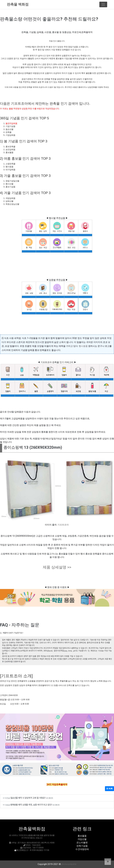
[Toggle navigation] (103, 4)
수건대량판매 (82, 849)
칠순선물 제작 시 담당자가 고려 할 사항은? (28, 798)
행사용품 (83, 346)
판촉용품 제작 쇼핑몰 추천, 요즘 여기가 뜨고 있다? (31, 805)
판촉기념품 (82, 846)
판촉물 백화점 (18, 4)
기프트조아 (63, 525)
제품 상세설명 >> (57, 567)
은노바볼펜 (82, 843)
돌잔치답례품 (11, 123)
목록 (109, 789)
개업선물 (82, 839)
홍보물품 (82, 836)
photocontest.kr (69, 864)
